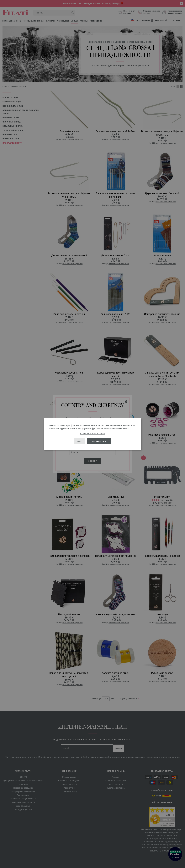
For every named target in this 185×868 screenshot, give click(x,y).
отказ (80, 441)
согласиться (99, 441)
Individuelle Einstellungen (93, 433)
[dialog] (92, 434)
